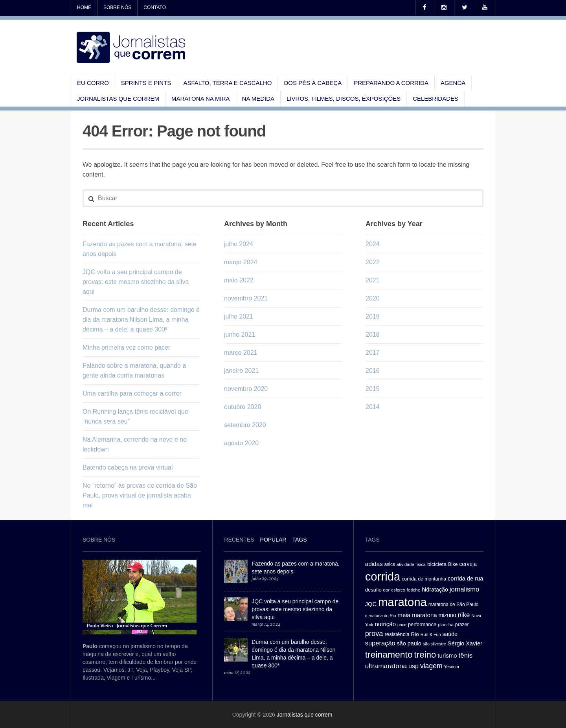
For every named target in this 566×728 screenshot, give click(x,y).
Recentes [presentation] (239, 540)
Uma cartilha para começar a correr (132, 393)
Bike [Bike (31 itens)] (453, 564)
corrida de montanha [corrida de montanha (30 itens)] (424, 579)
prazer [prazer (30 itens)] (462, 625)
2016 (373, 371)
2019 (373, 316)
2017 (373, 353)
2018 (373, 335)
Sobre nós (117, 7)
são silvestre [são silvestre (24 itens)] (435, 644)
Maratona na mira (201, 99)
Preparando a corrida (391, 83)
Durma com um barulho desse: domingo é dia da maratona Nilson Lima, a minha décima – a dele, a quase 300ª (141, 320)
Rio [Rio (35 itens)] (415, 634)
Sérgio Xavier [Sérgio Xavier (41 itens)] (465, 643)
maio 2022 (239, 280)
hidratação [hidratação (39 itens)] (435, 590)
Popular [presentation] (273, 540)
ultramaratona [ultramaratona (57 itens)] (386, 666)
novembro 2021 (246, 298)
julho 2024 (239, 244)
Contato (155, 7)
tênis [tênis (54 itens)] (466, 655)
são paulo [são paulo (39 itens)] (409, 643)
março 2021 (241, 353)
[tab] (239, 541)
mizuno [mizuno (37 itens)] (447, 615)
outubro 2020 (243, 407)
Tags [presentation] (299, 540)
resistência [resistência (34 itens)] (397, 634)
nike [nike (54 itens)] (464, 615)
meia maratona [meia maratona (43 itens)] (417, 615)
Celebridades (436, 99)
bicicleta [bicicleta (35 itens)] (437, 564)
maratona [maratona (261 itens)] (402, 602)
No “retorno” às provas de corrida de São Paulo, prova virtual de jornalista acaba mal (140, 495)
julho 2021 (239, 316)
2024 (373, 244)
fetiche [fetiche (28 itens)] (414, 590)
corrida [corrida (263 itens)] (383, 576)
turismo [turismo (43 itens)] (447, 655)
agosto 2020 (241, 443)
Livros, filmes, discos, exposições (344, 99)
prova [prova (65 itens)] (374, 633)
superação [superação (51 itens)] (380, 643)
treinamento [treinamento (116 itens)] (389, 654)
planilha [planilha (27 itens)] (446, 625)
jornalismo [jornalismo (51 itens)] (464, 589)
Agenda (453, 83)
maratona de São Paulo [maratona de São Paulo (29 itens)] (453, 605)
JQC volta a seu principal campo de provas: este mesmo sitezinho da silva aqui (136, 282)
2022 (373, 262)
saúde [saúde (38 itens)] (450, 634)
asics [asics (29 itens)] (390, 564)
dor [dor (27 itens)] (387, 590)
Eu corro (93, 83)
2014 (373, 407)
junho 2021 (240, 335)
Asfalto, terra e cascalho (227, 83)
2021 (373, 280)
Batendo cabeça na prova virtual (128, 467)
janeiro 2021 (241, 371)
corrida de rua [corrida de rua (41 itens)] (466, 579)
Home (84, 7)
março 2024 (241, 262)
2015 (373, 389)
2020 (373, 298)
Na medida (258, 99)
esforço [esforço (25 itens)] (398, 590)
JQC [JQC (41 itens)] (371, 604)
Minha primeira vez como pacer (126, 347)
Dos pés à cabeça (313, 83)
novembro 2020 (246, 389)
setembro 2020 (245, 425)
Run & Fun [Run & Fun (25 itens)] (431, 634)
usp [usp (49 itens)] (413, 666)
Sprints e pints (146, 83)
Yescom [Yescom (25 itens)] (452, 667)
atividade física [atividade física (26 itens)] (411, 564)
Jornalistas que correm (118, 99)
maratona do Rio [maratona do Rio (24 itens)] (381, 616)
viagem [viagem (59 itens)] (431, 666)
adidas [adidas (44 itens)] (374, 564)
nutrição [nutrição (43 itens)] (385, 624)
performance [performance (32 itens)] (422, 624)
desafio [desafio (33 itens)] (373, 590)
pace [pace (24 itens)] (402, 625)
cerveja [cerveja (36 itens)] (468, 564)
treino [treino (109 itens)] (425, 655)
